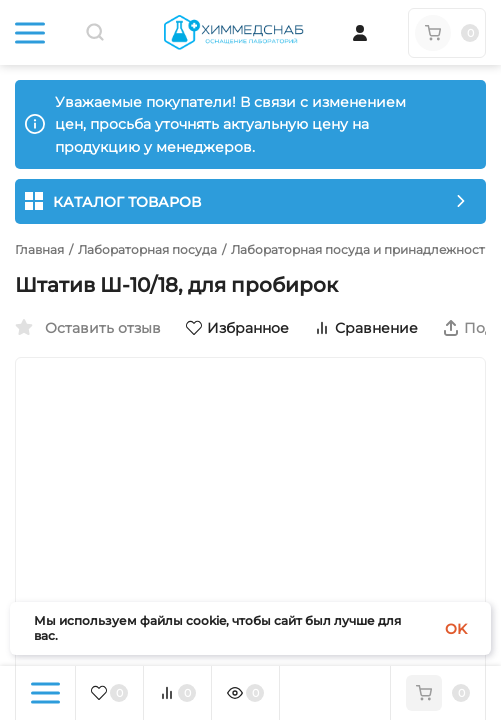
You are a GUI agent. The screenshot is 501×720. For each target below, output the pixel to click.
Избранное (237, 328)
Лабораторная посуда (147, 250)
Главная (39, 250)
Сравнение (366, 328)
